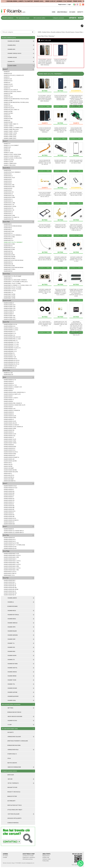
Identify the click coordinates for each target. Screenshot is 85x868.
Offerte (73, 18)
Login (69, 4)
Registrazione (62, 4)
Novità (81, 18)
